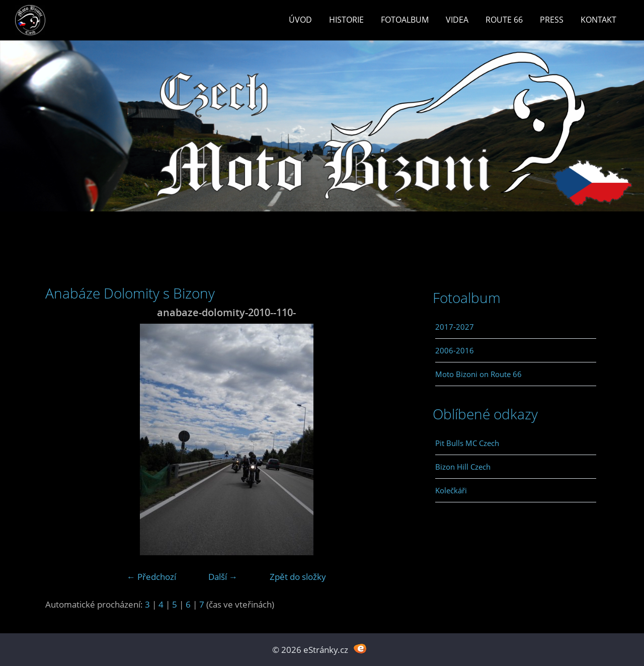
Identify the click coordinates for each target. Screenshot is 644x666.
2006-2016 (455, 350)
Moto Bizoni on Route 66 (478, 374)
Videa (457, 20)
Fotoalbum (405, 20)
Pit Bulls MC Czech (467, 443)
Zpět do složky (298, 577)
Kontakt (598, 20)
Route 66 (504, 20)
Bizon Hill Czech (463, 467)
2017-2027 (455, 327)
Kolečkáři (451, 490)
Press (552, 20)
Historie (346, 20)
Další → (223, 577)
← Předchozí (151, 577)
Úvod (300, 20)
